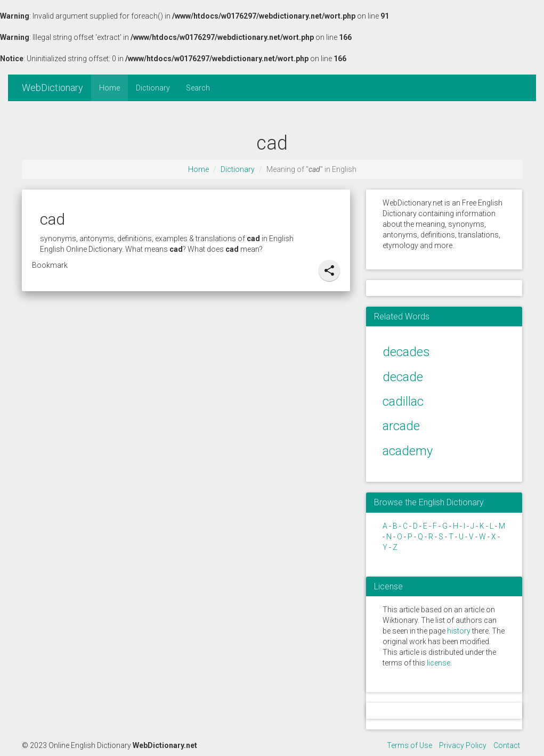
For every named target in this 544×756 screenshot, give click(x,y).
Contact (507, 745)
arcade (401, 426)
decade (403, 377)
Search (198, 88)
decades (406, 352)
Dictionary (153, 88)
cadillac (403, 401)
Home (109, 88)
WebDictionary (52, 88)
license (439, 663)
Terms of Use (409, 745)
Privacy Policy (463, 745)
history (459, 631)
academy (408, 451)
